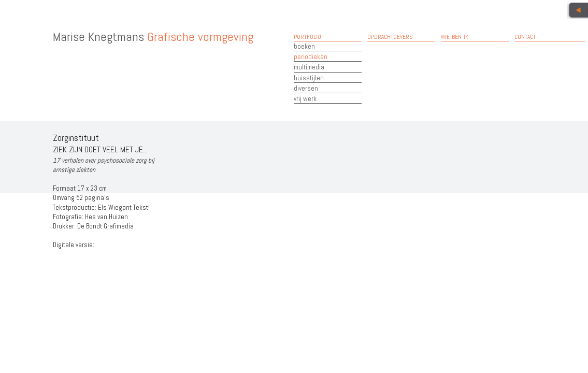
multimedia (309, 67)
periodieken (311, 57)
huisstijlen (309, 78)
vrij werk (305, 99)
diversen (306, 88)
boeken (304, 46)
